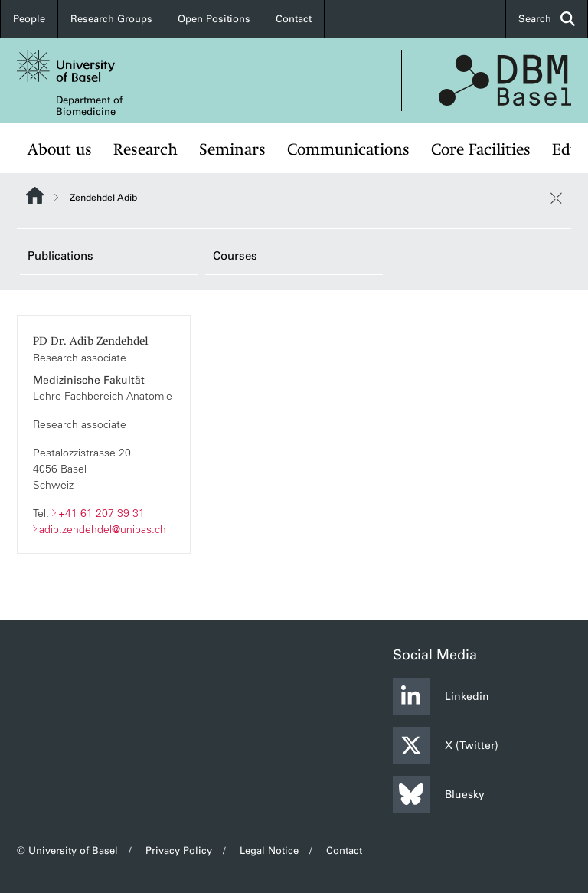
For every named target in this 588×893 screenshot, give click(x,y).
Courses (235, 256)
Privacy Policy (179, 850)
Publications (60, 256)
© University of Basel (67, 850)
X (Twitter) (446, 745)
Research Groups (111, 19)
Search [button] (547, 19)
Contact (294, 19)
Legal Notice (269, 850)
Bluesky (439, 794)
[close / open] (556, 198)
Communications (348, 150)
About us (60, 150)
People (29, 19)
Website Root (35, 195)
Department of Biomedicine (89, 106)
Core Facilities (481, 150)
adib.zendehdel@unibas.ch (103, 528)
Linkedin (441, 696)
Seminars (232, 150)
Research (145, 150)
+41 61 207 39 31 (101, 512)
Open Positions (214, 19)
